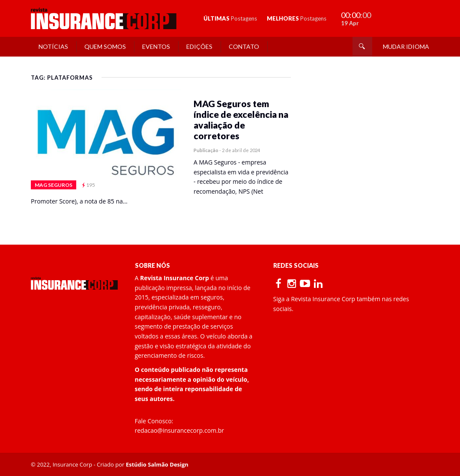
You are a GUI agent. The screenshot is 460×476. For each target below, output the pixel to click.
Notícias (53, 46)
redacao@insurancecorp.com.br (180, 430)
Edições (199, 46)
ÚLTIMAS (230, 18)
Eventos (156, 46)
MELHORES (297, 18)
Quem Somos (105, 46)
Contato (244, 46)
